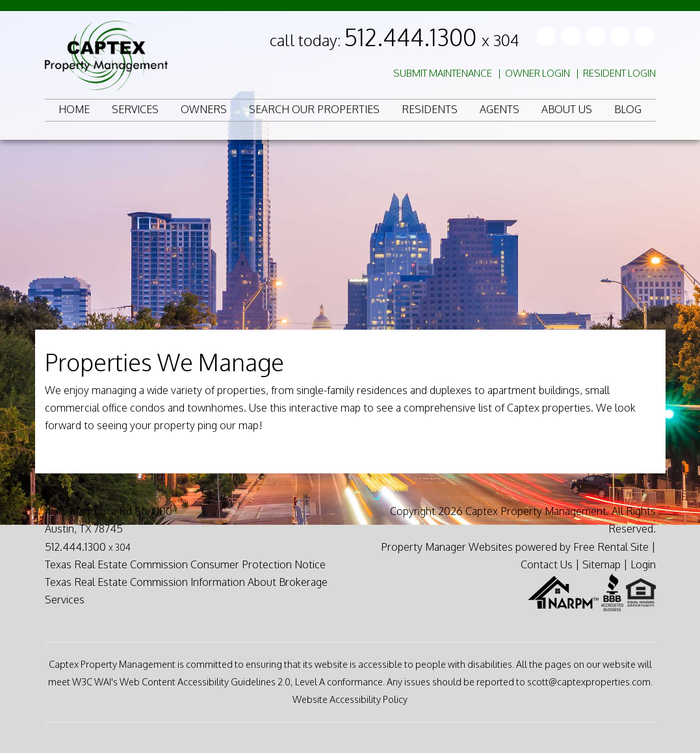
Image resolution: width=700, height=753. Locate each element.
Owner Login (538, 73)
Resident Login (619, 73)
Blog (628, 109)
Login (643, 564)
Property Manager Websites (447, 547)
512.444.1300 (432, 37)
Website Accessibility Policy (350, 699)
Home (74, 109)
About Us (567, 109)
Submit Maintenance (443, 73)
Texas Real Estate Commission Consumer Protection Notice (185, 564)
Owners (204, 109)
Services (135, 109)
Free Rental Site (611, 547)
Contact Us (547, 564)
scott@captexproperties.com (589, 681)
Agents (499, 109)
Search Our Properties (314, 109)
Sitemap (602, 564)
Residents (430, 109)
